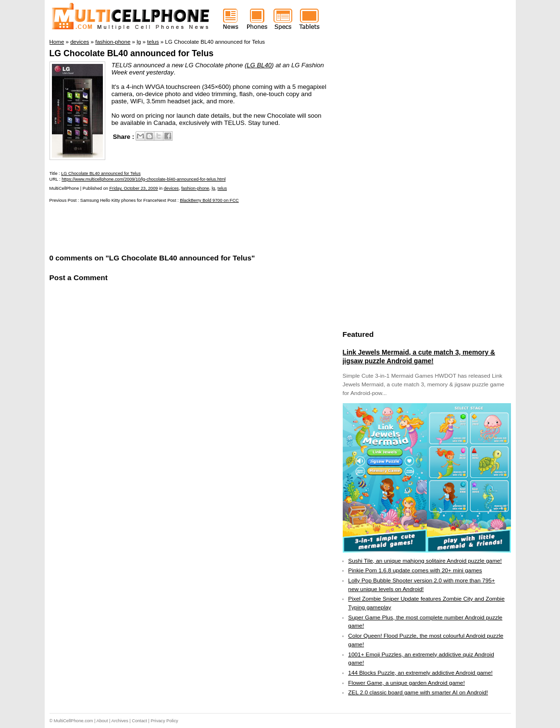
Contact (139, 721)
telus (222, 188)
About (102, 721)
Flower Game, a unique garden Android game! (406, 683)
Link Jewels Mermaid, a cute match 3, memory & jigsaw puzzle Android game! (419, 357)
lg (213, 188)
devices (171, 188)
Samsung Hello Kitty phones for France (119, 200)
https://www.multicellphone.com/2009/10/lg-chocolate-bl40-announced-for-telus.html (143, 179)
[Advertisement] (162, 227)
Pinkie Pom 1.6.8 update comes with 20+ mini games (415, 570)
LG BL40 (259, 65)
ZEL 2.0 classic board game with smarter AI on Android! (418, 692)
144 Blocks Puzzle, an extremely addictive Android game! (420, 673)
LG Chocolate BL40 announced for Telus (132, 53)
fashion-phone (195, 188)
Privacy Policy (164, 721)
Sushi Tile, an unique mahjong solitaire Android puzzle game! (425, 561)
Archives (120, 721)
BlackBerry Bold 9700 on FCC (209, 200)
